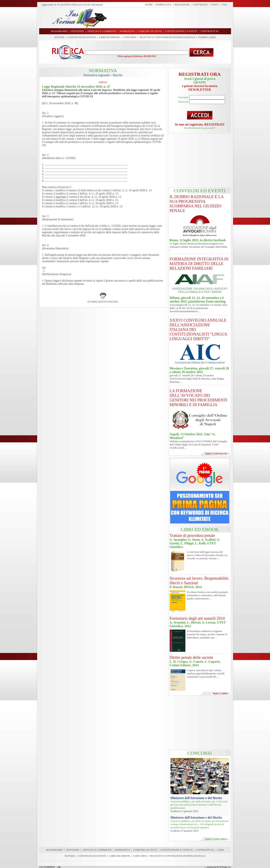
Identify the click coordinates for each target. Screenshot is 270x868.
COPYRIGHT (200, 5)
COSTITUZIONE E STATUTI (176, 850)
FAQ (224, 5)
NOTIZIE (59, 37)
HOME (149, 5)
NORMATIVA (122, 850)
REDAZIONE (182, 5)
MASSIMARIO (54, 850)
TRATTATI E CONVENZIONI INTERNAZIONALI (167, 37)
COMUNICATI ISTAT (145, 850)
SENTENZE (73, 850)
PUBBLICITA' (164, 5)
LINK (221, 850)
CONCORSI (129, 37)
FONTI (215, 5)
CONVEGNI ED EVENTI (82, 37)
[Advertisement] (170, 18)
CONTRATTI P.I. (205, 850)
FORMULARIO (207, 37)
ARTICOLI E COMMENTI (97, 850)
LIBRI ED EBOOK (109, 37)
